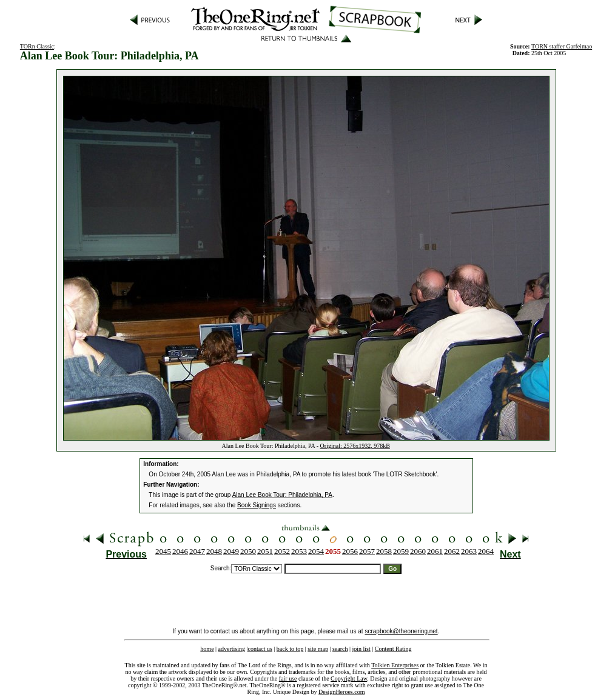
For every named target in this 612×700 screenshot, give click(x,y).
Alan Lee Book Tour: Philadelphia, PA (282, 495)
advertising (232, 649)
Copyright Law (349, 678)
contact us (260, 649)
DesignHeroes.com (341, 692)
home (207, 649)
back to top (290, 649)
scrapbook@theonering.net (401, 631)
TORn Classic (37, 46)
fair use (288, 678)
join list (361, 649)
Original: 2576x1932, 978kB (355, 446)
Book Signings (257, 505)
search (340, 649)
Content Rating (393, 649)
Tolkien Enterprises (395, 665)
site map (318, 649)
